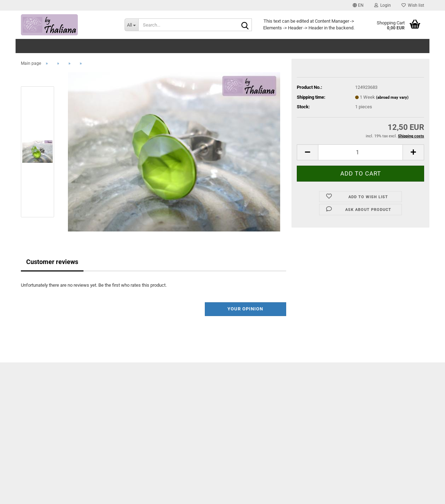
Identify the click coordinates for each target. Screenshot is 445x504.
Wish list (413, 5)
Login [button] (383, 5)
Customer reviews (52, 262)
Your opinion (245, 309)
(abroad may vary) (392, 98)
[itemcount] (360, 152)
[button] (358, 5)
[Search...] (131, 25)
